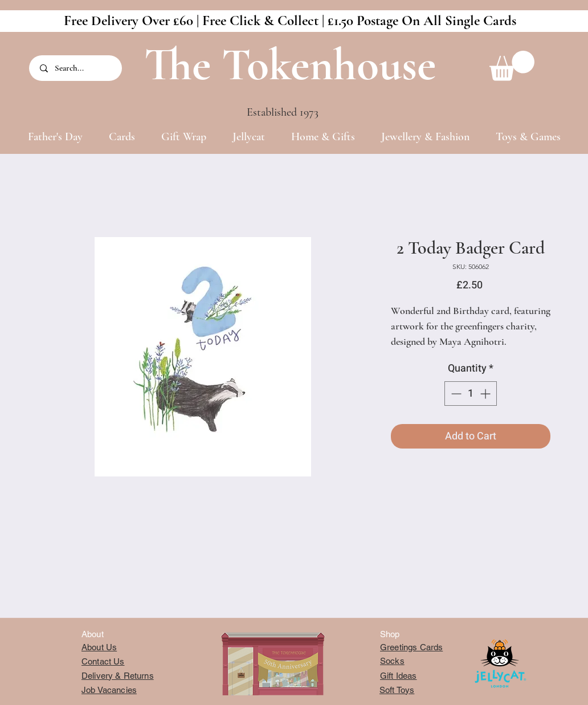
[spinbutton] (471, 394)
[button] (512, 66)
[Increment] (486, 394)
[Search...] (76, 68)
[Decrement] (455, 394)
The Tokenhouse (290, 65)
